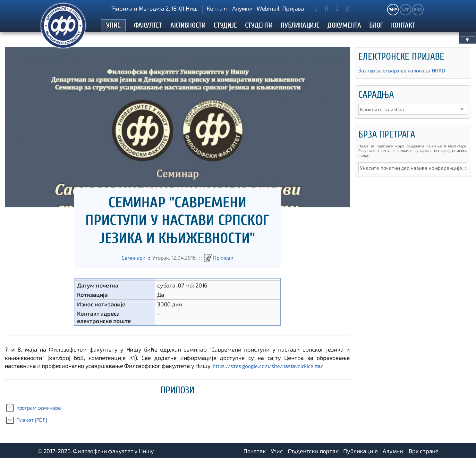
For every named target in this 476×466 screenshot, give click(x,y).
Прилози (227, 264)
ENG (418, 9)
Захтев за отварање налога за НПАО (406, 78)
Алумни (242, 8)
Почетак (255, 458)
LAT (405, 9)
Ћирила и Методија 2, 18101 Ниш (154, 8)
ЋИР (393, 9)
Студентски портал (313, 458)
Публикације (361, 458)
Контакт (217, 8)
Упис (277, 458)
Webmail (268, 8)
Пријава (293, 8)
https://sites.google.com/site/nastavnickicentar (274, 373)
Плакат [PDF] (28, 427)
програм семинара (36, 414)
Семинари (129, 264)
